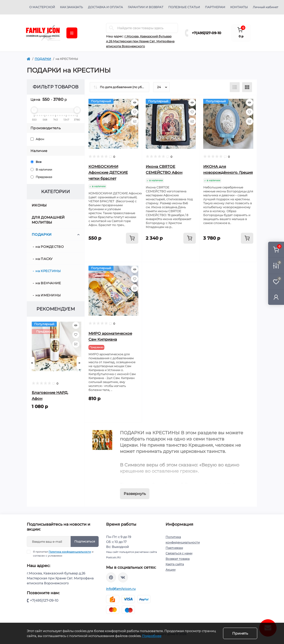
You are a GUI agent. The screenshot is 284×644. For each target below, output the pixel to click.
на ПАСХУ (44, 259)
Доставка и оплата (105, 7)
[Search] (112, 28)
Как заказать (71, 7)
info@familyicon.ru (121, 589)
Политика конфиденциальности (70, 552)
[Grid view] (247, 87)
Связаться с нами (179, 553)
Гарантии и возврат (146, 7)
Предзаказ (41, 177)
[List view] (235, 87)
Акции (170, 570)
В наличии (41, 169)
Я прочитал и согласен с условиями (63, 554)
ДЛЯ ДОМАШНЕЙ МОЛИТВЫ (48, 220)
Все (36, 162)
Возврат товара (178, 559)
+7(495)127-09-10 (207, 33)
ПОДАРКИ (43, 59)
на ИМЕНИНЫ (48, 295)
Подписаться (85, 541)
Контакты (239, 7)
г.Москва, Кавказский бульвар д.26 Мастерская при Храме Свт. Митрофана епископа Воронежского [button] (140, 41)
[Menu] (72, 33)
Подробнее (152, 636)
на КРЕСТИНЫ (48, 271)
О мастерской (42, 7)
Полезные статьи (184, 7)
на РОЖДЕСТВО (50, 247)
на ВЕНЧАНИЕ (48, 283)
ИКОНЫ (39, 205)
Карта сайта (175, 564)
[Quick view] (76, 325)
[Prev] (32, 363)
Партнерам (215, 7)
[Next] (79, 363)
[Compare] (76, 344)
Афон (37, 139)
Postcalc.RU (114, 557)
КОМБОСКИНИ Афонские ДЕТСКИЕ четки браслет (108, 172)
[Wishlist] (76, 335)
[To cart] (132, 238)
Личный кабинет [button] (266, 7)
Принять (240, 633)
